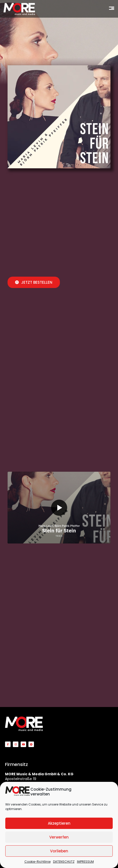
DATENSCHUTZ (64, 862)
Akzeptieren (59, 823)
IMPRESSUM (85, 862)
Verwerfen (59, 837)
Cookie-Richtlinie (37, 862)
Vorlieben (59, 851)
